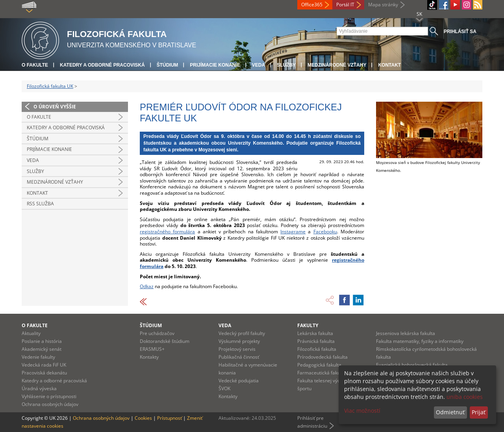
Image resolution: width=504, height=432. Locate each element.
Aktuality (31, 333)
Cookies (143, 418)
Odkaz (147, 286)
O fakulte (35, 65)
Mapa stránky (383, 5)
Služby (286, 65)
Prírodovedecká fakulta (322, 357)
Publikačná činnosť (239, 357)
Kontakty (149, 357)
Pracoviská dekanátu (44, 373)
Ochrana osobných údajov (50, 404)
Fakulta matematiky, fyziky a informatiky (420, 341)
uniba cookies (465, 397)
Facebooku (325, 232)
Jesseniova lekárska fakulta (406, 333)
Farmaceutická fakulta (321, 373)
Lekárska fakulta (315, 333)
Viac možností (362, 411)
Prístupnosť (170, 418)
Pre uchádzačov (157, 333)
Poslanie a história (42, 341)
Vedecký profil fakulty (242, 333)
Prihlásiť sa (460, 32)
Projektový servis (237, 349)
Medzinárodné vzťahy (337, 65)
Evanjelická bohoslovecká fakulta (412, 365)
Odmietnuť (450, 412)
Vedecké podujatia (239, 381)
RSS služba (40, 204)
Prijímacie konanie (215, 65)
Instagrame (293, 232)
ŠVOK (224, 388)
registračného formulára (167, 232)
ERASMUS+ (152, 349)
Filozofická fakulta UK (50, 86)
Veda (258, 65)
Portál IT (345, 5)
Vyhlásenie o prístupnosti (49, 396)
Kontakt (389, 65)
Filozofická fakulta (317, 349)
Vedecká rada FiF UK (44, 365)
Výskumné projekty (239, 341)
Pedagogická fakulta (319, 365)
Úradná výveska (39, 388)
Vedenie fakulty (38, 357)
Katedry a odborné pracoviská (102, 65)
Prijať (479, 412)
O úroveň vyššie (55, 107)
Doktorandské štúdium (165, 341)
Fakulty (308, 325)
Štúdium (168, 65)
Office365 (312, 5)
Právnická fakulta (316, 341)
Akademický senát (42, 349)
